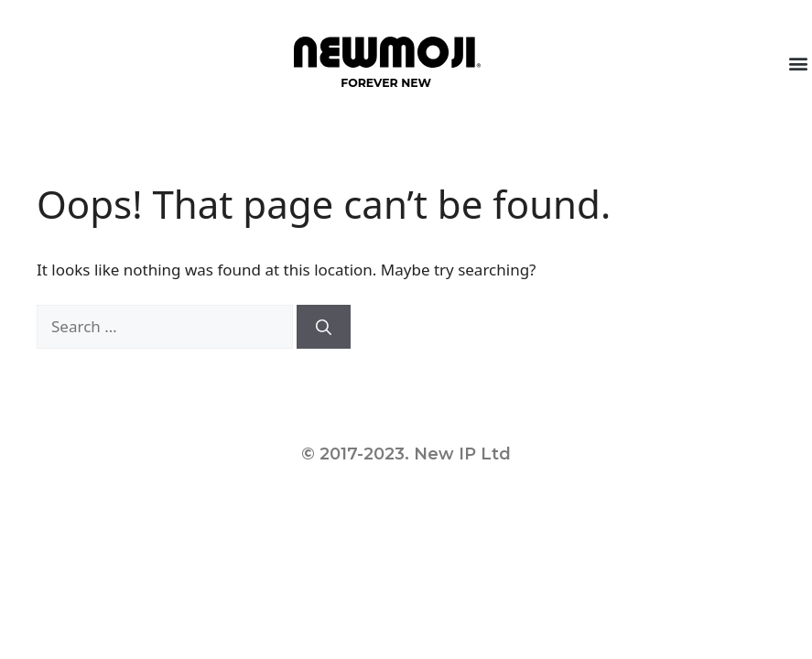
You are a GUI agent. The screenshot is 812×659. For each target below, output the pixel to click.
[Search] (324, 327)
